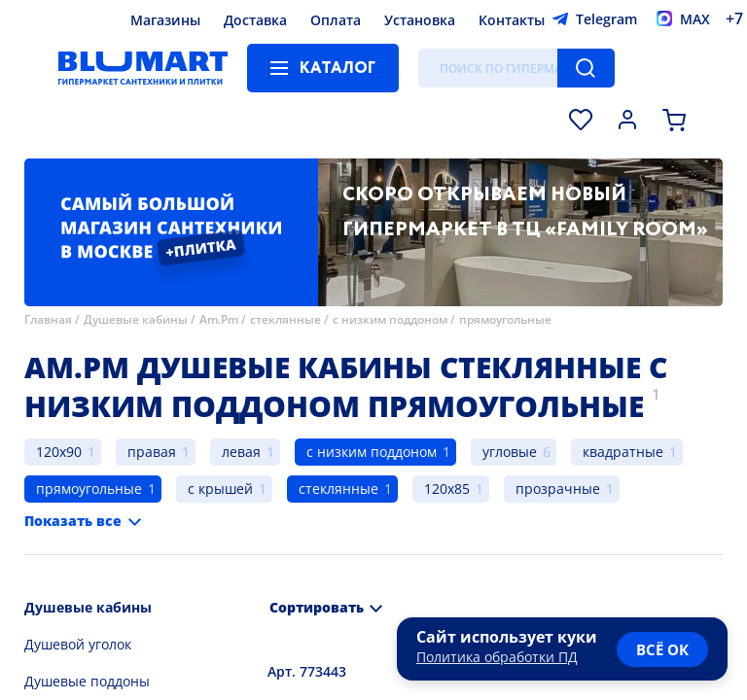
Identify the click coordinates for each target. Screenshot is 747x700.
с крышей (220, 489)
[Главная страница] (143, 68)
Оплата (336, 20)
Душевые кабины (136, 319)
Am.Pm (219, 319)
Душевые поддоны (87, 681)
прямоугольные (505, 319)
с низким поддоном (390, 319)
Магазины (165, 20)
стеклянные (285, 319)
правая (152, 452)
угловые (510, 452)
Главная (48, 319)
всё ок (662, 649)
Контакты (512, 20)
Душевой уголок (78, 644)
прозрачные (558, 489)
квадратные (623, 452)
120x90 (59, 452)
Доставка (255, 20)
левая (241, 452)
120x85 (447, 489)
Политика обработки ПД (497, 657)
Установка (420, 20)
